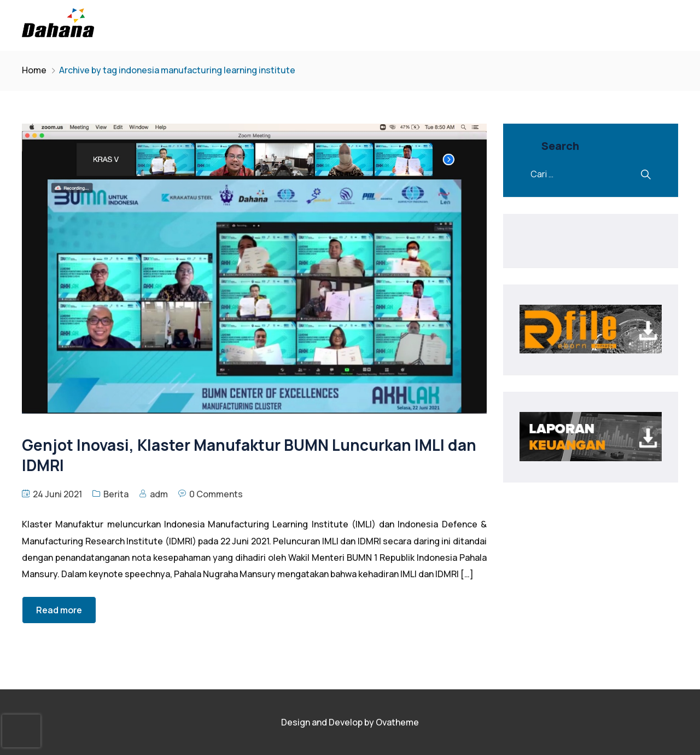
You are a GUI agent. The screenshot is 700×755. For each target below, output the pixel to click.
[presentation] (21, 731)
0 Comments (216, 494)
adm (159, 494)
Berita (116, 494)
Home (34, 70)
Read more (59, 610)
